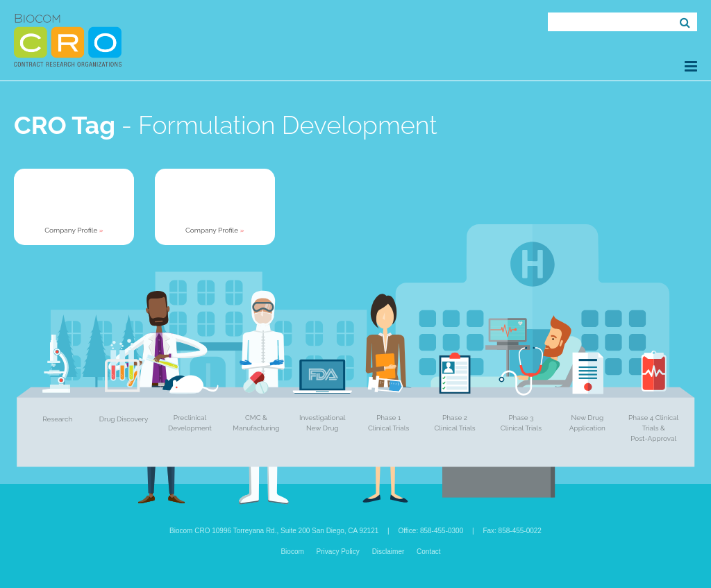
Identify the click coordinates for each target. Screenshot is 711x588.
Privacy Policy (338, 552)
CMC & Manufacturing (256, 423)
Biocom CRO (68, 40)
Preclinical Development (190, 423)
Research (57, 419)
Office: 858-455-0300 (430, 531)
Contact (428, 552)
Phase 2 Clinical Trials (454, 423)
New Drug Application (587, 423)
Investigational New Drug (323, 423)
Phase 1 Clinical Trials (388, 423)
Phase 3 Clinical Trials (521, 423)
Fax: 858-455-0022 (512, 531)
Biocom (292, 552)
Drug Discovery (124, 419)
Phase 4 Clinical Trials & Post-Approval (653, 428)
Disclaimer (388, 552)
